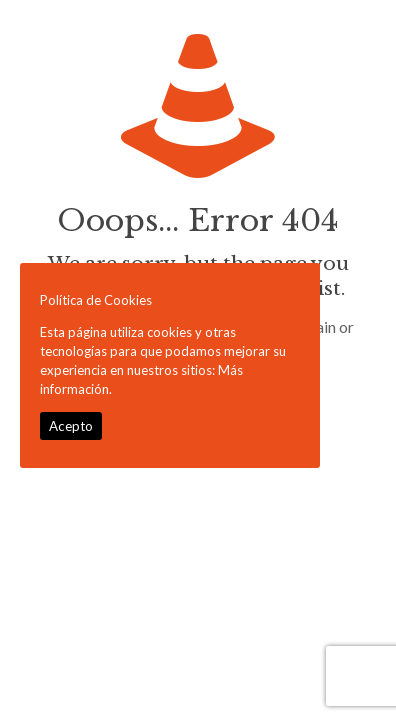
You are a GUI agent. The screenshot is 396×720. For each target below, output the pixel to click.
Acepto (71, 426)
